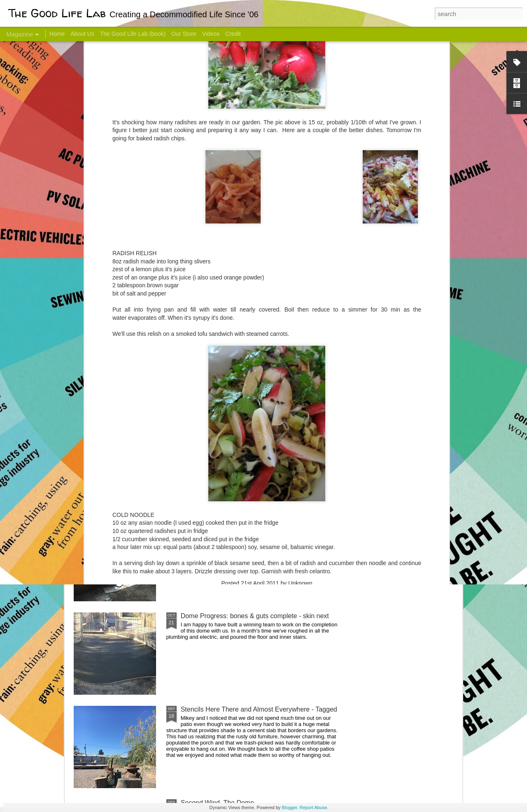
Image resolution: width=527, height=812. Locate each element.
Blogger (289, 807)
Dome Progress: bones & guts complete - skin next (255, 616)
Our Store (184, 34)
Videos (211, 34)
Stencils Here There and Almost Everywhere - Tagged (259, 709)
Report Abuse (314, 807)
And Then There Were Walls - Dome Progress (248, 522)
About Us (82, 34)
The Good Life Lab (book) (133, 34)
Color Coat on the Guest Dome (133, 487)
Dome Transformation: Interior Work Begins (244, 393)
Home (57, 34)
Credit (233, 34)
